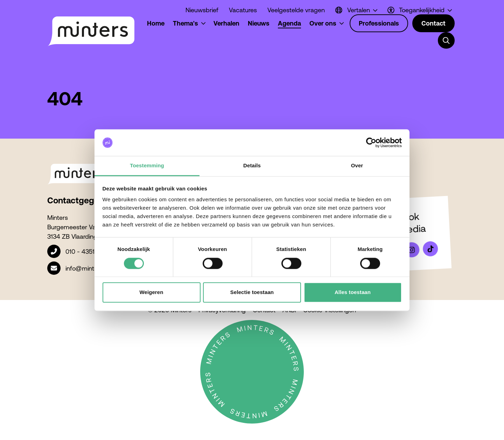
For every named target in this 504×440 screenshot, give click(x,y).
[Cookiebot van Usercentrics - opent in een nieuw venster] (371, 142)
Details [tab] (252, 166)
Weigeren (151, 292)
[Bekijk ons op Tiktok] (430, 249)
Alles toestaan (353, 292)
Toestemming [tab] (147, 166)
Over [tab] (357, 166)
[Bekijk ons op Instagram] (412, 250)
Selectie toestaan (252, 292)
